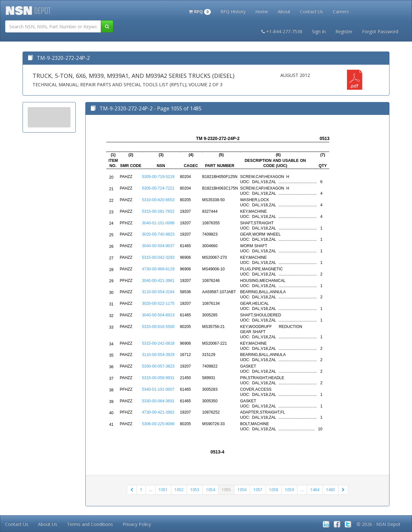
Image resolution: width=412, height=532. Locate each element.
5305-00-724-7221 (158, 188)
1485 (331, 490)
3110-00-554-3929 (158, 355)
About (284, 11)
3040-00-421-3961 (158, 281)
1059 (289, 490)
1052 (179, 490)
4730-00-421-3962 (158, 412)
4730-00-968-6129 (158, 269)
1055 (226, 490)
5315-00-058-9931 (158, 378)
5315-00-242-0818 (158, 343)
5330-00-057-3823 (158, 366)
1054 (211, 490)
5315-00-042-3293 (158, 257)
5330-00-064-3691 (158, 401)
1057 (258, 490)
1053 (195, 490)
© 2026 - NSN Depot (379, 524)
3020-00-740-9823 (158, 234)
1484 (315, 490)
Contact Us (312, 11)
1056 (242, 490)
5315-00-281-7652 (158, 211)
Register (344, 31)
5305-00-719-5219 (158, 177)
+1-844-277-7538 (282, 31)
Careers (341, 11)
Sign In (319, 31)
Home (262, 11)
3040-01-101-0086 (158, 223)
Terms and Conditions (90, 524)
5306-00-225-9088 (158, 424)
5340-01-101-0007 (158, 389)
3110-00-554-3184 (158, 292)
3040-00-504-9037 (158, 246)
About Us (48, 524)
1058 (274, 490)
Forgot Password (380, 31)
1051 (163, 490)
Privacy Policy (137, 524)
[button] (200, 11)
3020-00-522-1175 (158, 303)
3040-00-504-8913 (158, 315)
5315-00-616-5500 (158, 327)
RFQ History (233, 11)
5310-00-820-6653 (158, 200)
